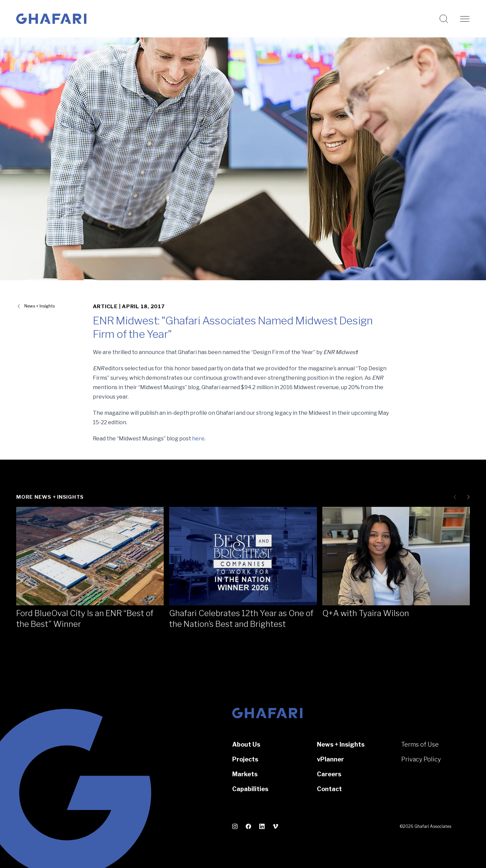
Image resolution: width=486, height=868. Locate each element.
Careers (329, 774)
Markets (245, 774)
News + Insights (341, 744)
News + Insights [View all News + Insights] (39, 306)
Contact (329, 789)
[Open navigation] (465, 19)
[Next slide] (467, 497)
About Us (246, 744)
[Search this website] (444, 19)
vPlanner (330, 759)
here (198, 439)
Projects (245, 759)
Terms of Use (420, 744)
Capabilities (250, 789)
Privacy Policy (421, 759)
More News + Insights (50, 497)
